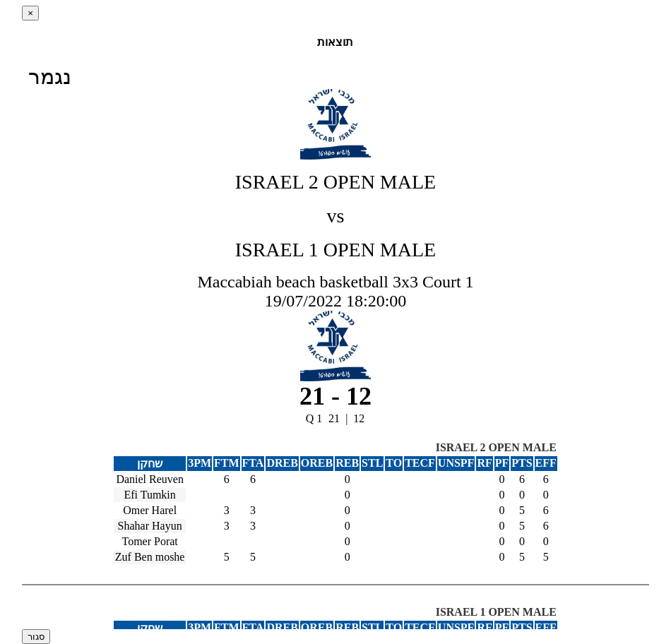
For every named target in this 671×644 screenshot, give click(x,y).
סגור (36, 637)
